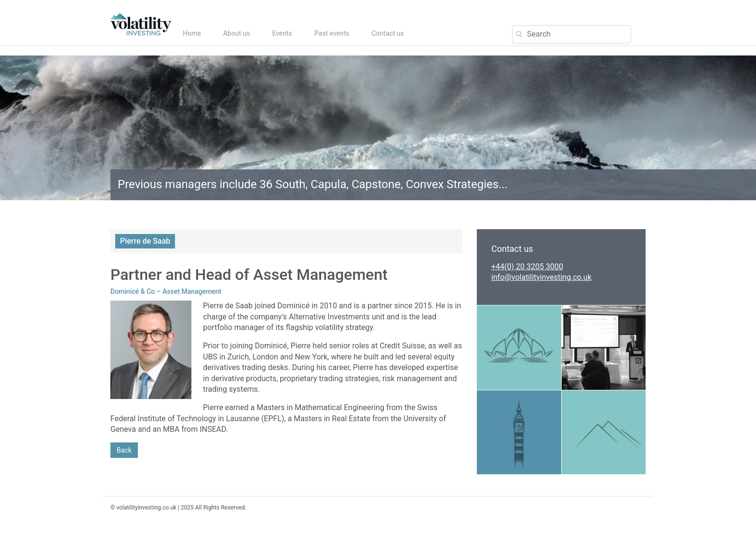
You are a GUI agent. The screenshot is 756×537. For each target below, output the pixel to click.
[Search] (572, 34)
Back (124, 450)
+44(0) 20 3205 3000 (527, 267)
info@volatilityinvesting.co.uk (541, 277)
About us (237, 33)
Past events (332, 33)
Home (192, 33)
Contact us (387, 33)
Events (282, 33)
